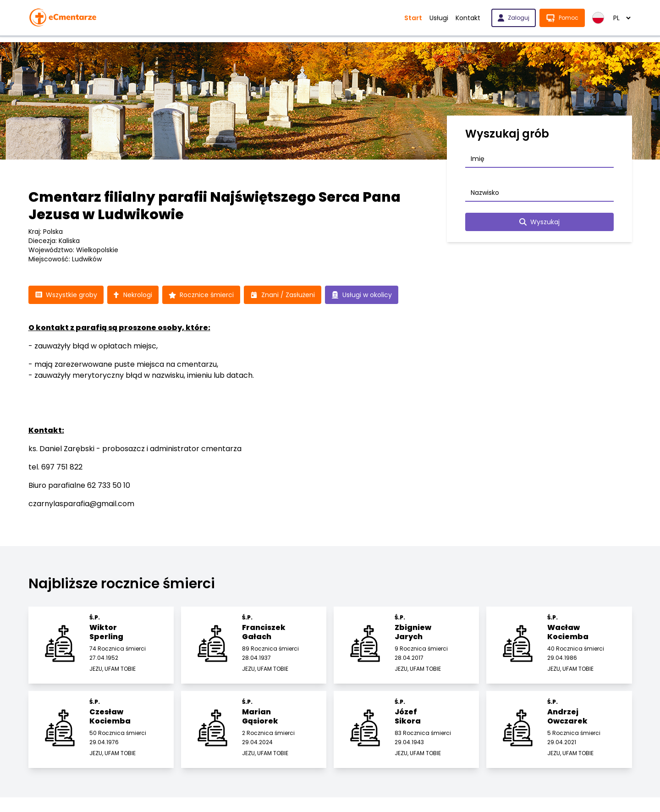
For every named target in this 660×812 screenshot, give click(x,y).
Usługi (439, 18)
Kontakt (468, 18)
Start (413, 18)
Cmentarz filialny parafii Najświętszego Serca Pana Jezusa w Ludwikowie (214, 206)
